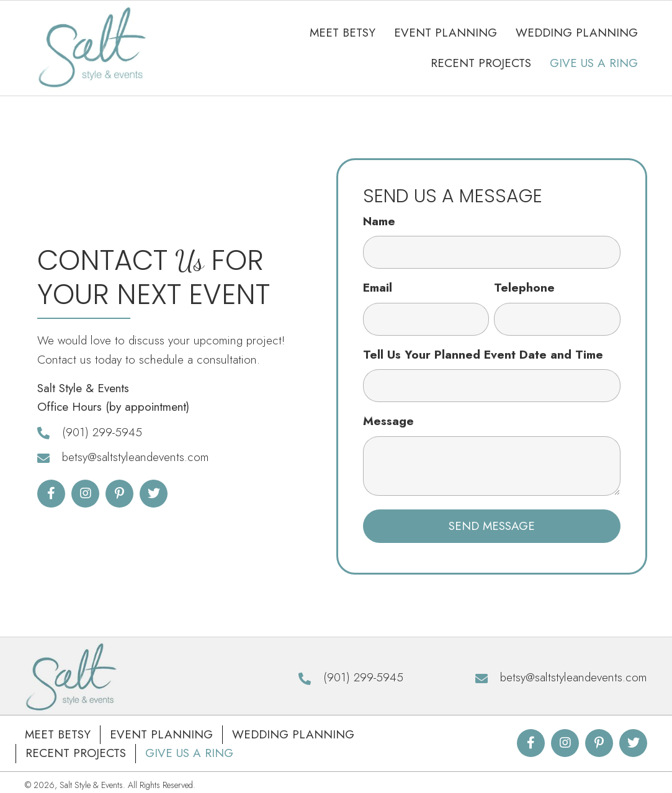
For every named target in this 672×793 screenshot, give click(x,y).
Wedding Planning (293, 736)
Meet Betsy (58, 736)
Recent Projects (76, 754)
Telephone (524, 289)
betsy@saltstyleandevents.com (136, 458)
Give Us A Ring (189, 754)
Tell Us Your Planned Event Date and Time (483, 355)
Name (379, 222)
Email (378, 289)
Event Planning (161, 736)
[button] (51, 494)
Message (388, 422)
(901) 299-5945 (102, 433)
